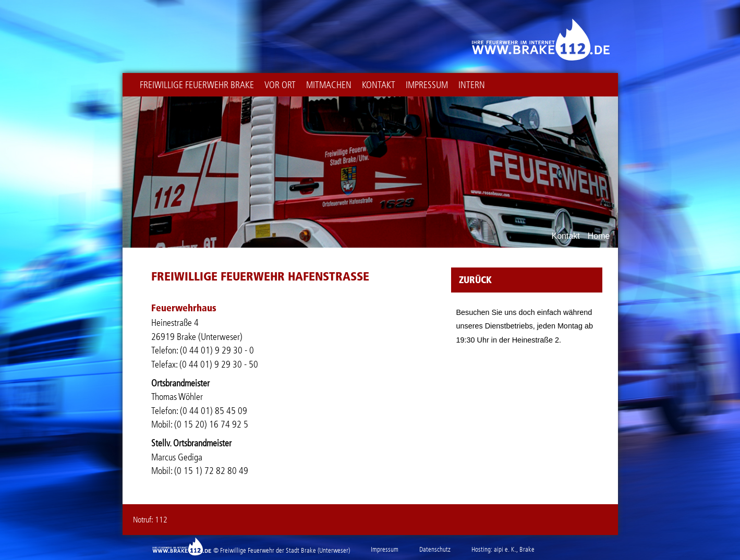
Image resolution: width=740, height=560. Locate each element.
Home (599, 236)
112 (161, 520)
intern (472, 85)
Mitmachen (329, 85)
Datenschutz (435, 549)
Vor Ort (280, 85)
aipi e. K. (505, 549)
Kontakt (379, 85)
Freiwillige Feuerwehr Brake (197, 85)
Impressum (427, 85)
